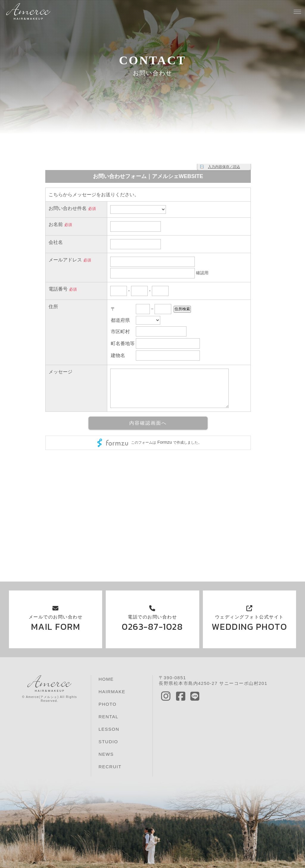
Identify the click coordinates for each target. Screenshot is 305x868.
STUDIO (108, 742)
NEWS (106, 754)
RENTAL (109, 717)
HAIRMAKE (112, 692)
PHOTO (108, 704)
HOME (106, 679)
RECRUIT (110, 767)
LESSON (109, 729)
